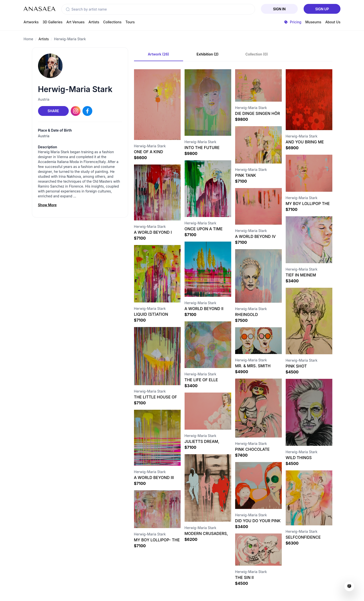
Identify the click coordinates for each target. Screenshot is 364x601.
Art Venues (76, 22)
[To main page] (40, 9)
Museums (313, 22)
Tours (130, 22)
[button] (68, 9)
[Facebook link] (87, 111)
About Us (333, 22)
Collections (112, 22)
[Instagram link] (76, 111)
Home (28, 39)
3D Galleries (52, 22)
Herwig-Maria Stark (70, 39)
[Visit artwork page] (157, 105)
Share (53, 111)
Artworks (31, 22)
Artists (94, 22)
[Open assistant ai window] (349, 586)
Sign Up (322, 9)
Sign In (279, 9)
